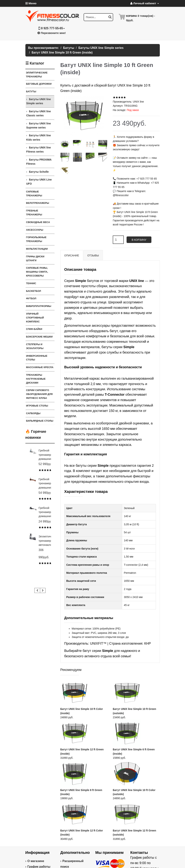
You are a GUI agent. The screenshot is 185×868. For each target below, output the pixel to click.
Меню (31, 3)
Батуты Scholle (39, 172)
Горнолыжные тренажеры (36, 239)
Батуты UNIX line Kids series (39, 137)
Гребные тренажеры (34, 213)
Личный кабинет (145, 3)
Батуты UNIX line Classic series (39, 113)
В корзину (139, 240)
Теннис (31, 283)
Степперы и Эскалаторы (35, 346)
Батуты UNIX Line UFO (39, 182)
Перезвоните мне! (52, 33)
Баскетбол (34, 291)
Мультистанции (37, 249)
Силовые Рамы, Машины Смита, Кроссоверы (37, 272)
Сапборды (33, 413)
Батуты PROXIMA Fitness (39, 162)
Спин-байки (34, 329)
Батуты (31, 91)
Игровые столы (37, 406)
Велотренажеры (38, 203)
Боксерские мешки (39, 337)
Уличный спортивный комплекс (35, 318)
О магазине (36, 861)
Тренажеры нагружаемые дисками (36, 379)
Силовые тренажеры (34, 194)
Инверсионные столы (37, 358)
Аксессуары (35, 230)
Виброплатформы (39, 306)
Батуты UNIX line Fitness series (39, 150)
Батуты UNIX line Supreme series (39, 125)
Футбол (31, 298)
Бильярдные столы (40, 421)
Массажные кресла (40, 367)
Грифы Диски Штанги (35, 258)
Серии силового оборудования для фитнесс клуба (39, 394)
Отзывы (93, 255)
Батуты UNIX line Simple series (39, 101)
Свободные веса (38, 222)
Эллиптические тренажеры (37, 75)
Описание (72, 255)
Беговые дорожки (39, 84)
